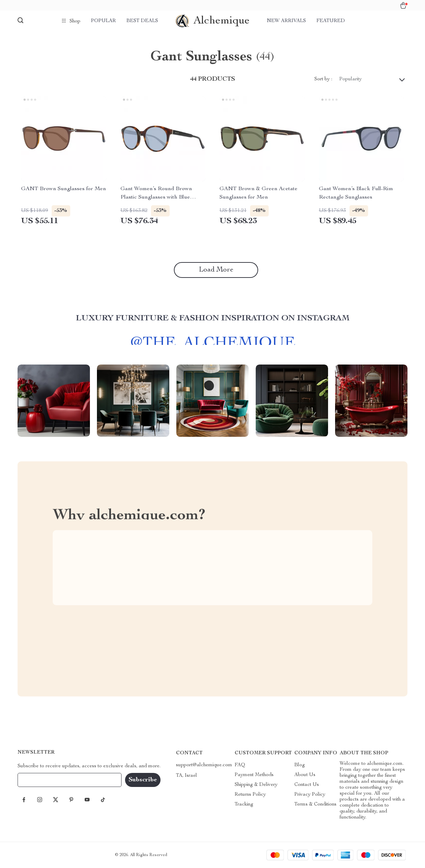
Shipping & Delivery (256, 785)
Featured (331, 21)
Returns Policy (250, 795)
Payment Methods (254, 775)
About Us (305, 775)
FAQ (240, 765)
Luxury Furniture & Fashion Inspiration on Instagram (213, 322)
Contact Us (307, 785)
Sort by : (323, 79)
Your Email (37, 780)
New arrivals (286, 21)
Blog (300, 765)
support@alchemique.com (204, 765)
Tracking (244, 804)
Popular (103, 21)
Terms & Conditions (315, 804)
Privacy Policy (310, 795)
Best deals (142, 21)
